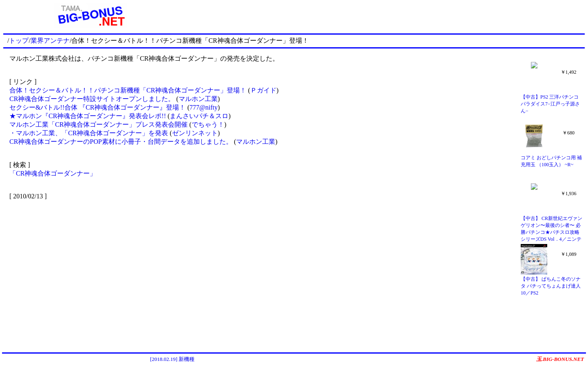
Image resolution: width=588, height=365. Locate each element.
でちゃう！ (208, 124)
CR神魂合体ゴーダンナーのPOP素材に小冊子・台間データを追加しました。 (121, 142)
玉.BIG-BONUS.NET (560, 359)
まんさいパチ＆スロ (199, 116)
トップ (19, 41)
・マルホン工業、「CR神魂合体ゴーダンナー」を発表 (90, 133)
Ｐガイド (263, 90)
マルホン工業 (198, 99)
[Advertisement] (381, 15)
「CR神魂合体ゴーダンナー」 (53, 173)
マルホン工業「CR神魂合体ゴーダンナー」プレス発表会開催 (98, 124)
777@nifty (204, 107)
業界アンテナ (50, 41)
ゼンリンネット (195, 133)
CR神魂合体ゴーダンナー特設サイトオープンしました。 (92, 99)
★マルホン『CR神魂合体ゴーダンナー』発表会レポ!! (88, 116)
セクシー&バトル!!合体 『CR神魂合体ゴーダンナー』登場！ (97, 107)
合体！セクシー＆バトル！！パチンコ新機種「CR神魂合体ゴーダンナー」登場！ (128, 90)
